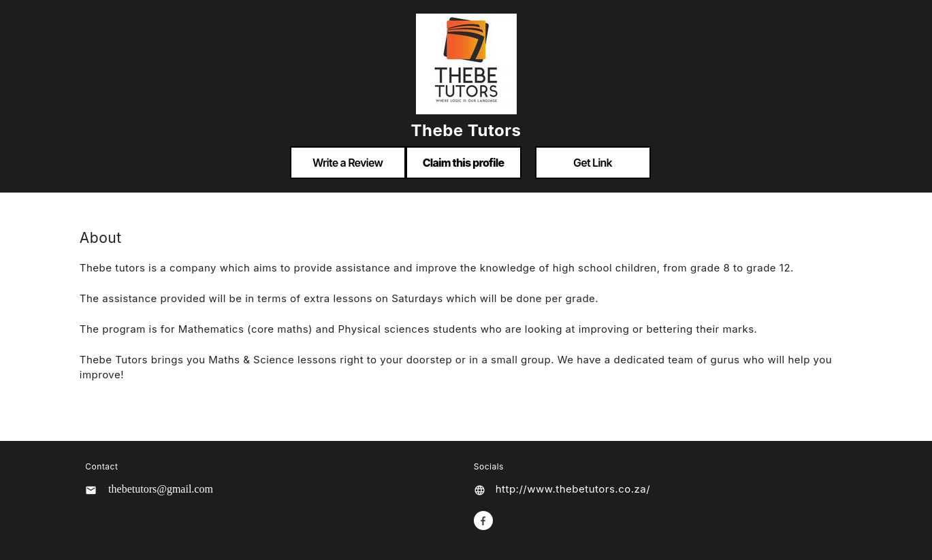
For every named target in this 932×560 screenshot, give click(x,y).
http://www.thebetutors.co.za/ (573, 489)
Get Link (593, 163)
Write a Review (348, 163)
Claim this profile (464, 163)
